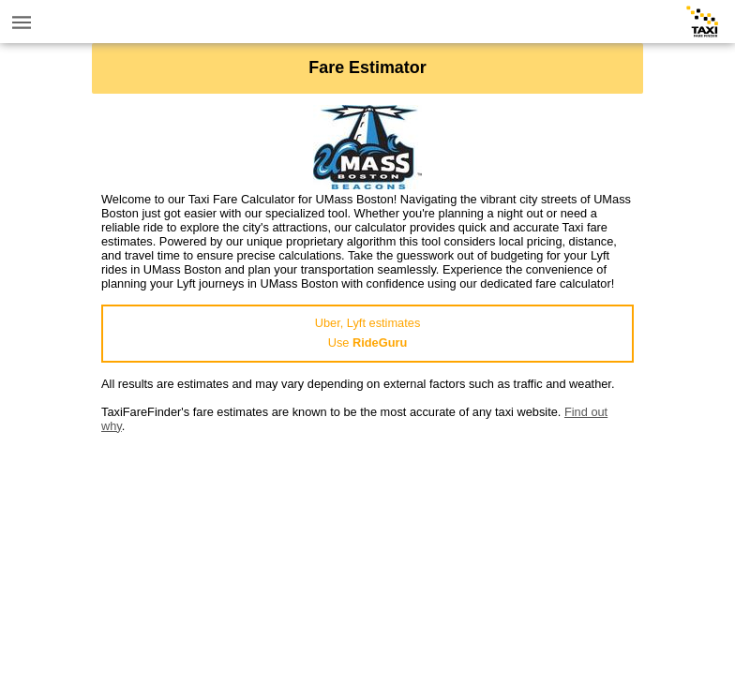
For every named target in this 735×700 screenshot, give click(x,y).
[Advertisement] (367, 564)
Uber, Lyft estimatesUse (368, 333)
